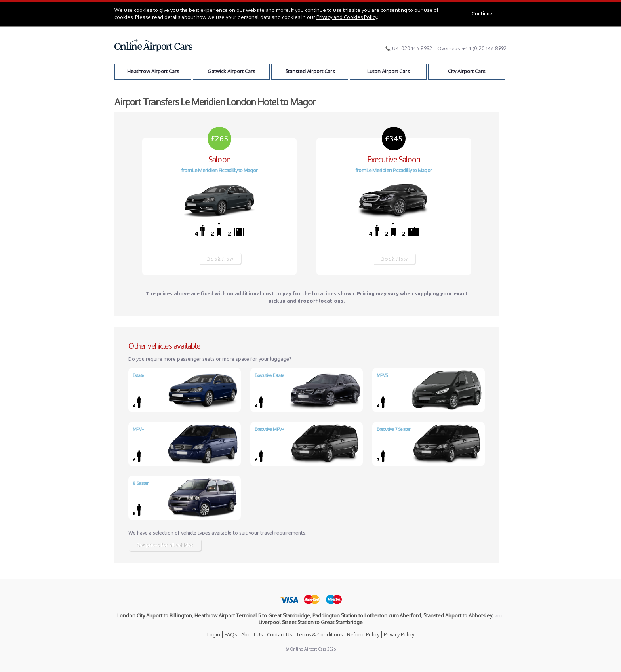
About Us (252, 634)
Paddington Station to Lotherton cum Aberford (367, 615)
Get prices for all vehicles (165, 545)
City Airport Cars (467, 71)
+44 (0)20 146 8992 (484, 48)
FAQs (231, 634)
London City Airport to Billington (155, 615)
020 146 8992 (417, 48)
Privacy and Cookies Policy (347, 17)
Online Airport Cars (154, 46)
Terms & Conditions (319, 634)
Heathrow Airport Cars (153, 71)
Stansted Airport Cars (310, 71)
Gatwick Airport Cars (231, 71)
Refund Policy (363, 634)
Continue (482, 13)
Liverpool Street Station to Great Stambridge (311, 622)
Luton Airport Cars (388, 71)
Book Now (220, 258)
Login (214, 634)
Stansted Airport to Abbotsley (458, 615)
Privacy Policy (399, 634)
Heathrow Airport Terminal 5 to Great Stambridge (252, 615)
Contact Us (279, 634)
